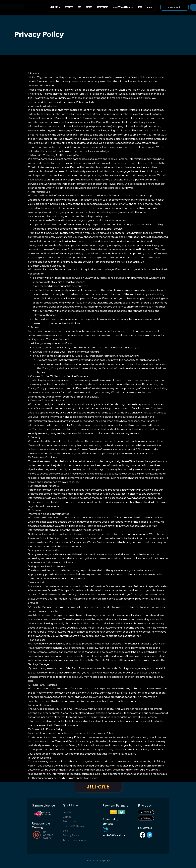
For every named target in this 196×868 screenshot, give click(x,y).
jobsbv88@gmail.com (114, 835)
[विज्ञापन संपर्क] (175, 7)
